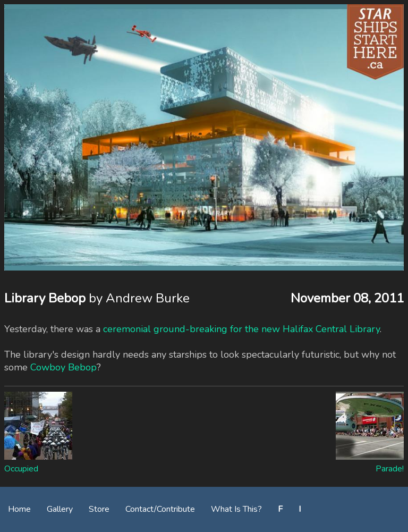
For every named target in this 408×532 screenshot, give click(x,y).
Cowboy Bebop (63, 367)
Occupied (21, 469)
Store (99, 509)
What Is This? (236, 509)
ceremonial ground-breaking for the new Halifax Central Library (241, 329)
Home (19, 509)
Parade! (390, 469)
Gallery (60, 509)
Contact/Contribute (160, 509)
